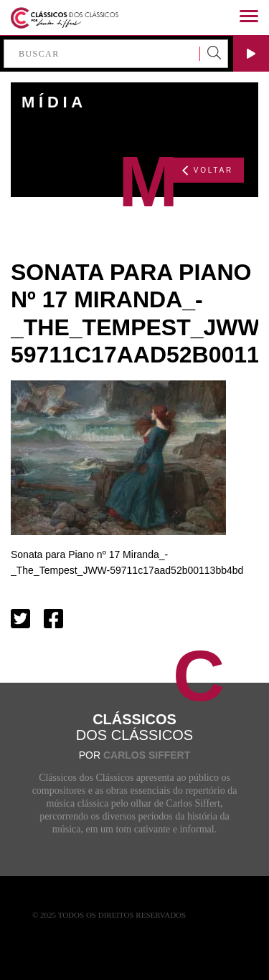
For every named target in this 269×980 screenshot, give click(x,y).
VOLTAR (208, 170)
